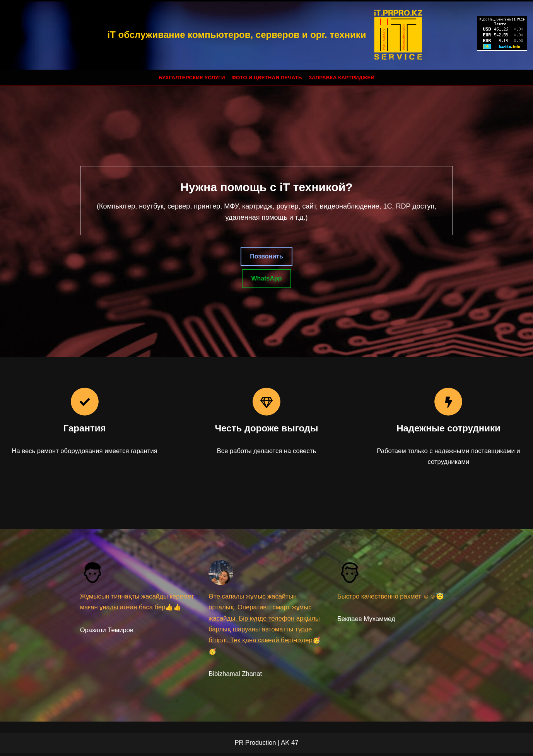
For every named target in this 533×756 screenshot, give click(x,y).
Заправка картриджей (343, 78)
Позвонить (266, 256)
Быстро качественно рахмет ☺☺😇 (392, 598)
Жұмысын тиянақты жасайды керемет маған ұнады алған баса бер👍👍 (137, 609)
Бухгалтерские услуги (190, 78)
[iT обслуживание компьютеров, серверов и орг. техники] (266, 35)
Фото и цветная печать (267, 78)
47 (295, 746)
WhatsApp (266, 279)
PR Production (255, 746)
